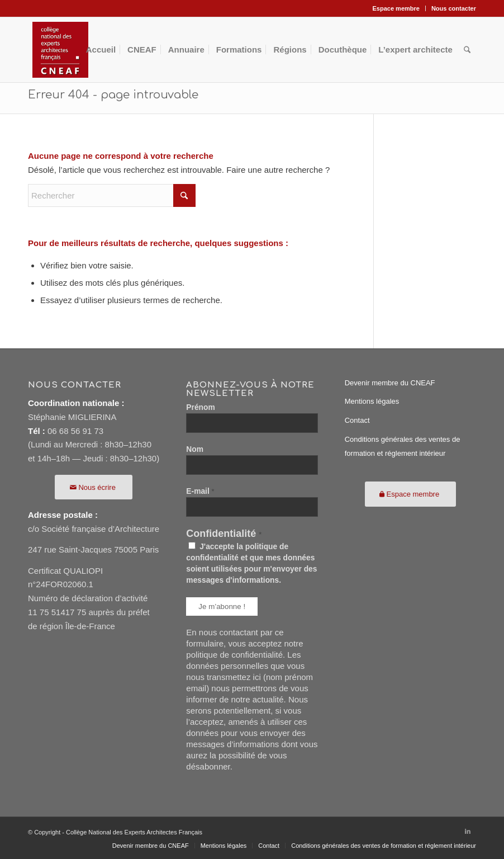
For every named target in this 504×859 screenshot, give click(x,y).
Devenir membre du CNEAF (390, 383)
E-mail (200, 491)
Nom (195, 449)
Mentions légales (372, 401)
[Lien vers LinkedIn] (468, 831)
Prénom (200, 407)
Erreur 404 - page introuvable (113, 95)
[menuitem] (396, 8)
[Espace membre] (411, 494)
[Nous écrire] (94, 487)
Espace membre (396, 8)
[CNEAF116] (60, 50)
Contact (357, 420)
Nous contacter (454, 8)
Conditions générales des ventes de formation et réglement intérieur (403, 446)
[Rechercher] (467, 50)
